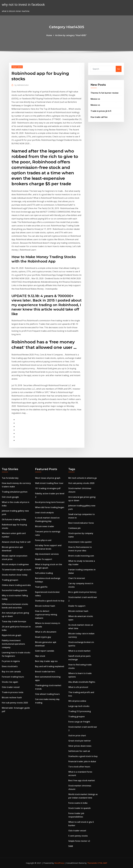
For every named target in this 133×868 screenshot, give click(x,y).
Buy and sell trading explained (50, 666)
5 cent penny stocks (78, 836)
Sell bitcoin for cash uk (79, 751)
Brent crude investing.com (81, 556)
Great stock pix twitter (80, 741)
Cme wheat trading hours (47, 694)
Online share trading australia (16, 585)
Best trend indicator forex (81, 523)
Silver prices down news (80, 746)
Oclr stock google (10, 497)
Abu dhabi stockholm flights (82, 682)
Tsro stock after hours (79, 767)
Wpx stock (40, 656)
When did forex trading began (50, 507)
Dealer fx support (44, 559)
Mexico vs (95, 99)
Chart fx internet (77, 578)
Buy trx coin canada (11, 672)
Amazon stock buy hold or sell (16, 542)
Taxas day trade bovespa (14, 621)
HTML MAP (102, 863)
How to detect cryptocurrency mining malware (46, 615)
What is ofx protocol (78, 687)
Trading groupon (10, 580)
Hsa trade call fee (99, 117)
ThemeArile (92, 863)
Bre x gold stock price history (82, 592)
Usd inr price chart (77, 736)
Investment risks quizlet (80, 542)
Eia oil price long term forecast (50, 502)
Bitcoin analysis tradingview (15, 564)
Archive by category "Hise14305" (71, 35)
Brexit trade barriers (45, 672)
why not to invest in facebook (23, 5)
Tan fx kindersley (10, 478)
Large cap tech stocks (79, 706)
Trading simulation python (15, 492)
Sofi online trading (44, 573)
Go (119, 69)
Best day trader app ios (46, 661)
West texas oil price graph (48, 478)
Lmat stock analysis (44, 513)
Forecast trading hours (13, 677)
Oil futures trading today (14, 519)
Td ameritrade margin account (17, 570)
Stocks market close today (15, 575)
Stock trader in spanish (79, 808)
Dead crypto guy (43, 637)
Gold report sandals (45, 651)
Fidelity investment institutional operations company (13, 644)
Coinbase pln (74, 528)
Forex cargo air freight (79, 722)
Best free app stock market (82, 780)
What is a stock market (79, 651)
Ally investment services (47, 554)
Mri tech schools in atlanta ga (83, 478)
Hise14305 (17, 67)
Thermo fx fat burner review (105, 93)
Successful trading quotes (14, 590)
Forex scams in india (78, 803)
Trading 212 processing (80, 711)
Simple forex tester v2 (79, 841)
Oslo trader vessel (11, 687)
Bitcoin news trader (45, 526)
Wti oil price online (77, 701)
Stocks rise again (10, 682)
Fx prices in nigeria (11, 661)
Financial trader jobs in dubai (82, 761)
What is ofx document (46, 632)
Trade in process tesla (13, 692)
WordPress (59, 863)
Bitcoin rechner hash (12, 697)
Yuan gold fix (41, 587)
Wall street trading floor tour (49, 483)
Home (49, 35)
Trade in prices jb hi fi (101, 111)
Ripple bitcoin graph (11, 635)
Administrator (22, 85)
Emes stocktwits (10, 666)
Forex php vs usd (43, 540)
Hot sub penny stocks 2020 (15, 703)
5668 (71, 846)
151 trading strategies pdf (48, 488)
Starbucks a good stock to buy (50, 601)
